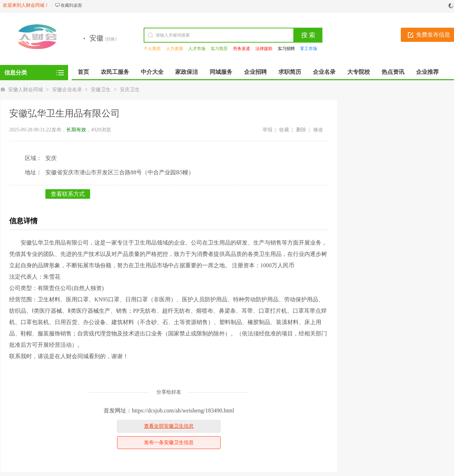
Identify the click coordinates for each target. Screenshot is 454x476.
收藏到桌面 (71, 5)
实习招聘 (286, 49)
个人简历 (152, 49)
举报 (267, 130)
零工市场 (309, 49)
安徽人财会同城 (26, 90)
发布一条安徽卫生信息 (169, 442)
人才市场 (197, 49)
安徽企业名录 (67, 90)
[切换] (111, 39)
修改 (318, 130)
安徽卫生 (101, 90)
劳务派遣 (242, 49)
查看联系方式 (68, 194)
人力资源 (175, 49)
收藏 (284, 130)
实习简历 (219, 49)
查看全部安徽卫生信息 (169, 426)
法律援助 (264, 49)
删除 (301, 130)
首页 (83, 72)
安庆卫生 (130, 90)
